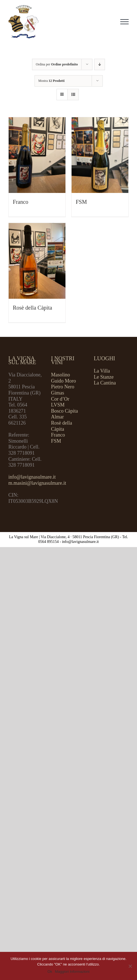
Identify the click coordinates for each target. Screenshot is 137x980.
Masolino (60, 375)
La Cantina (105, 383)
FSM (81, 202)
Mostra (52, 81)
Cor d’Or (60, 399)
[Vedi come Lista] (73, 95)
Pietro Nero (63, 387)
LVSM (58, 405)
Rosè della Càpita (32, 308)
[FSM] (100, 155)
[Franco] (37, 155)
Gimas (58, 393)
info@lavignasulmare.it (32, 477)
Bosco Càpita (64, 411)
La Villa (102, 371)
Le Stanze (104, 377)
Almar (57, 417)
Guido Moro (63, 381)
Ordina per (57, 64)
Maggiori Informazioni (72, 972)
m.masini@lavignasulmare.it (37, 483)
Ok (50, 972)
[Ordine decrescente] (100, 64)
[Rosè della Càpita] (37, 261)
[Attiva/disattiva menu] (124, 22)
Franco (21, 202)
